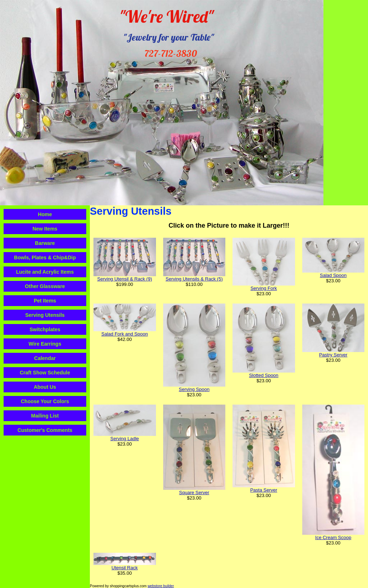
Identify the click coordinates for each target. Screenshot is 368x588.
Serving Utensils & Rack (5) (194, 279)
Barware (45, 243)
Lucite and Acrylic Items (45, 272)
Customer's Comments (45, 430)
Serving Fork (264, 288)
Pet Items (45, 301)
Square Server (194, 493)
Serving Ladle (125, 439)
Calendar (45, 358)
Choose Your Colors (45, 401)
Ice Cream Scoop (333, 537)
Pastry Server (333, 355)
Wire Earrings (45, 344)
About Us (45, 387)
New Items (45, 229)
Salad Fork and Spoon (125, 334)
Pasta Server (264, 490)
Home (45, 214)
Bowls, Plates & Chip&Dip (45, 257)
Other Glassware (45, 286)
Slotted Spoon (264, 375)
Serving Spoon (194, 389)
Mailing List (45, 416)
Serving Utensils (45, 315)
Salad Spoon (333, 275)
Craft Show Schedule (45, 373)
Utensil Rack (125, 568)
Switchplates (45, 329)
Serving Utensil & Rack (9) (125, 279)
